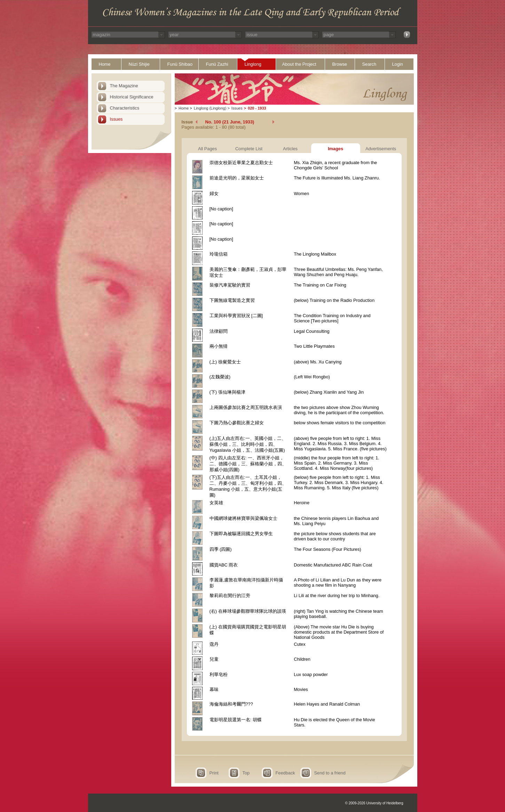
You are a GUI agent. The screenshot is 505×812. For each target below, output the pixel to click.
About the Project (299, 64)
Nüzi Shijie (139, 64)
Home (105, 64)
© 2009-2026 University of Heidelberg (374, 803)
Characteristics (125, 108)
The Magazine (124, 86)
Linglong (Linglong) (210, 108)
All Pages (207, 149)
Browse (340, 64)
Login (398, 64)
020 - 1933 (257, 108)
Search (369, 64)
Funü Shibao (180, 64)
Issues (116, 119)
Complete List (249, 149)
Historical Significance (132, 97)
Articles (290, 149)
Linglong (253, 64)
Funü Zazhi (217, 64)
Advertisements (381, 149)
